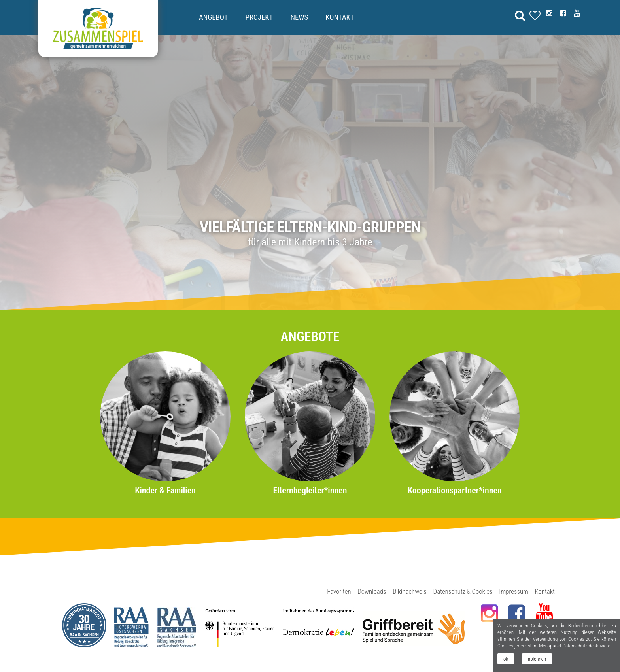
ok (506, 659)
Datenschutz (575, 646)
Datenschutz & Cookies (463, 591)
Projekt (259, 17)
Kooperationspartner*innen (455, 490)
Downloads (372, 591)
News (299, 17)
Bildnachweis (410, 591)
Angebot (213, 17)
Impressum (514, 591)
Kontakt (340, 17)
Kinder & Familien (165, 490)
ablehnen (537, 659)
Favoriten (339, 591)
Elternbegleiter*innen (310, 490)
